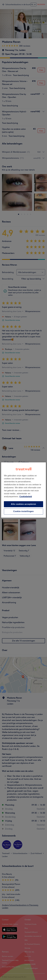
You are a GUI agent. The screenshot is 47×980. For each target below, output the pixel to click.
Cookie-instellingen (23, 511)
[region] (23, 490)
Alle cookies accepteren (23, 504)
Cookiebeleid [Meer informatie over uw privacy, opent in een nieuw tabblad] (26, 497)
